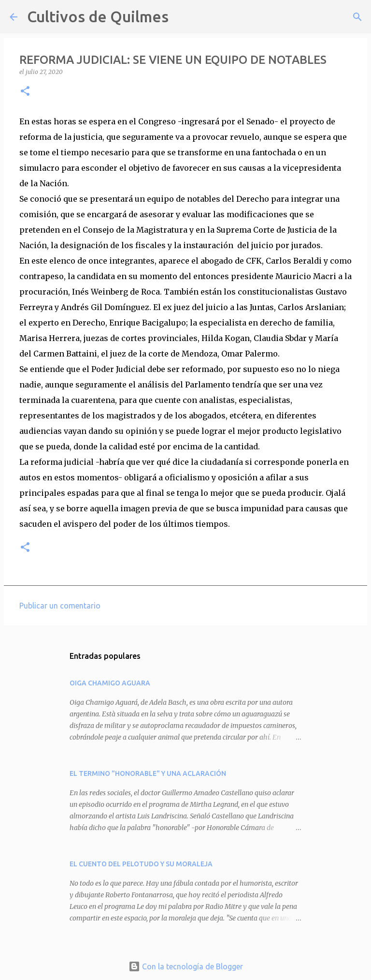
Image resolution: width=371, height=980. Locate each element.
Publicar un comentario (60, 606)
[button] (25, 92)
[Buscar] (182, 17)
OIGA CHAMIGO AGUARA (110, 683)
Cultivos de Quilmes (98, 16)
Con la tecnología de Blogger (186, 966)
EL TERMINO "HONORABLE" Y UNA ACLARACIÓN (148, 773)
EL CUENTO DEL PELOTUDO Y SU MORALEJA (141, 864)
